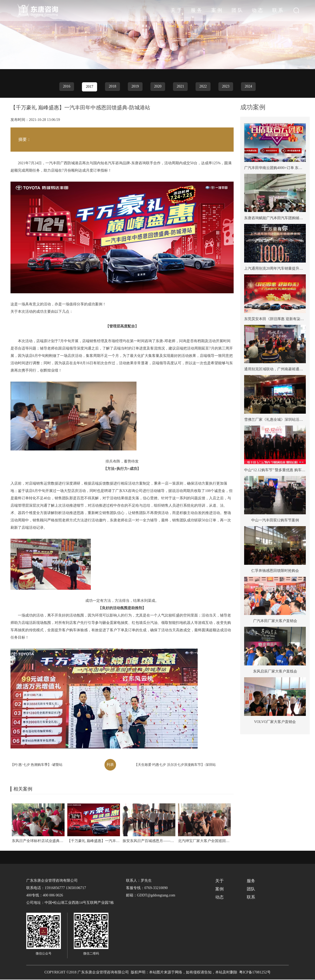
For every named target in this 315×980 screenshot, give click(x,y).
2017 (88, 87)
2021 (181, 87)
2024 (250, 87)
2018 (112, 87)
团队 (249, 11)
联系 (281, 11)
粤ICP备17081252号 (255, 973)
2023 (227, 87)
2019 (135, 87)
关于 (202, 11)
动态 (265, 11)
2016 (65, 87)
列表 (110, 765)
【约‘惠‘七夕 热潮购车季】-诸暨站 (36, 765)
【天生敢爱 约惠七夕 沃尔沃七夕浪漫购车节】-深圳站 (175, 765)
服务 (218, 11)
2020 (158, 87)
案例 (233, 11)
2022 (204, 87)
